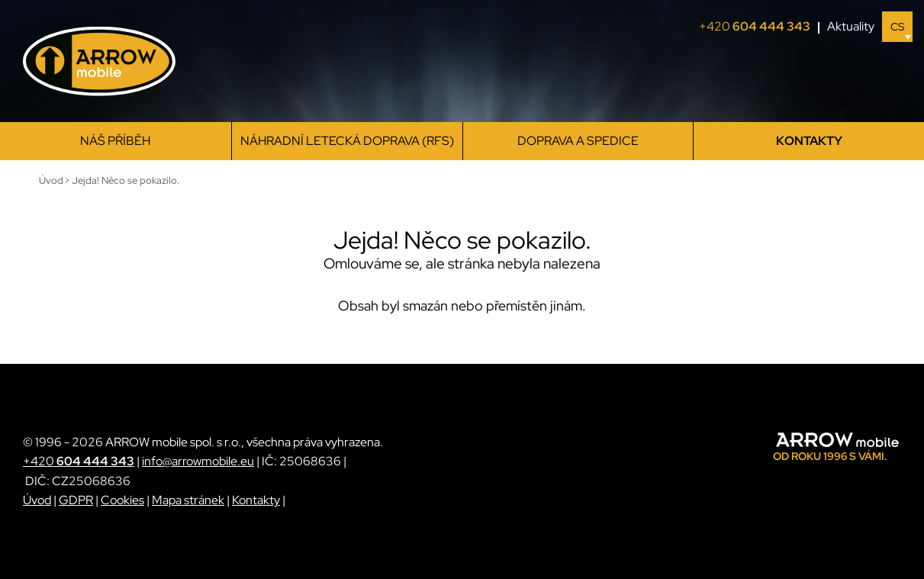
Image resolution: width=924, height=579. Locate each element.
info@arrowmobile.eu (198, 461)
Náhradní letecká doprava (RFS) (347, 141)
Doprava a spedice (578, 141)
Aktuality (851, 26)
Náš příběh (115, 141)
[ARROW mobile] (99, 61)
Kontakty (809, 141)
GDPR (76, 500)
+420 (759, 27)
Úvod (37, 500)
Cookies (122, 500)
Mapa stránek (188, 500)
